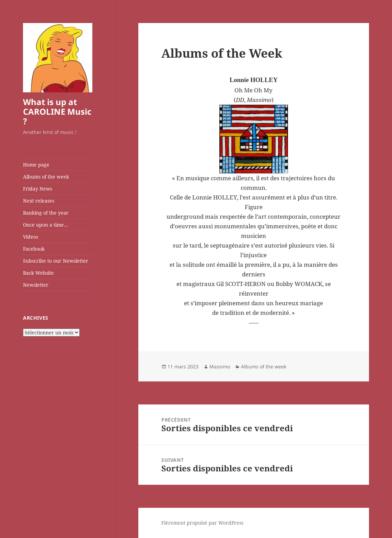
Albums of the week (46, 177)
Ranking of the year (46, 213)
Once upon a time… (45, 225)
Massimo (220, 367)
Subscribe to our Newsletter (56, 261)
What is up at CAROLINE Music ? (57, 111)
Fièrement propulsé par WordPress (202, 523)
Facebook (34, 249)
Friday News (38, 189)
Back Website (38, 273)
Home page (36, 165)
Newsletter (36, 285)
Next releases (39, 201)
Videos (31, 237)
